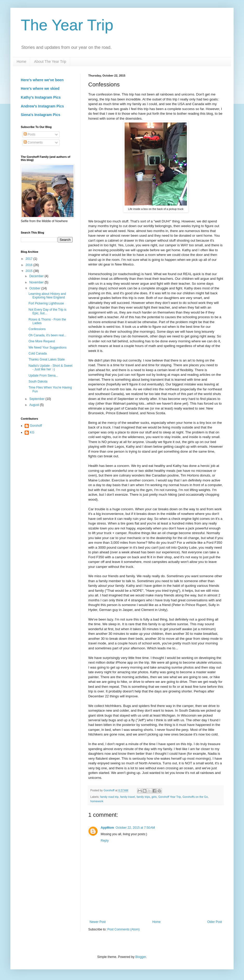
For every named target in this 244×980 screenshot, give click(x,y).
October (35, 288)
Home (21, 62)
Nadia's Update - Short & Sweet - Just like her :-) (50, 367)
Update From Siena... (43, 376)
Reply (105, 841)
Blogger (141, 957)
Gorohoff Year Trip (170, 797)
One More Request (42, 341)
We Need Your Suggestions (48, 348)
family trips (143, 797)
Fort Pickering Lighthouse (46, 303)
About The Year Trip (50, 62)
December (37, 276)
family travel (128, 797)
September (37, 399)
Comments (33, 142)
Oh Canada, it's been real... (48, 335)
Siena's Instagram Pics (40, 115)
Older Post (215, 922)
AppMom (107, 828)
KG (32, 432)
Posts (29, 134)
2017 (30, 259)
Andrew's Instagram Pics (42, 106)
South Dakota (38, 382)
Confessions (37, 329)
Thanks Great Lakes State (47, 359)
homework (97, 801)
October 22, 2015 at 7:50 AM (135, 828)
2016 (30, 265)
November (37, 282)
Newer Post (98, 922)
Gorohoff (36, 426)
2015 (30, 271)
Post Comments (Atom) (123, 929)
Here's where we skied (40, 89)
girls (154, 797)
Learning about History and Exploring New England (47, 296)
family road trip (109, 797)
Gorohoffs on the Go (195, 797)
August (35, 405)
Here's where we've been (42, 80)
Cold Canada (38, 353)
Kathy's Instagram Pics (41, 97)
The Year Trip (67, 25)
